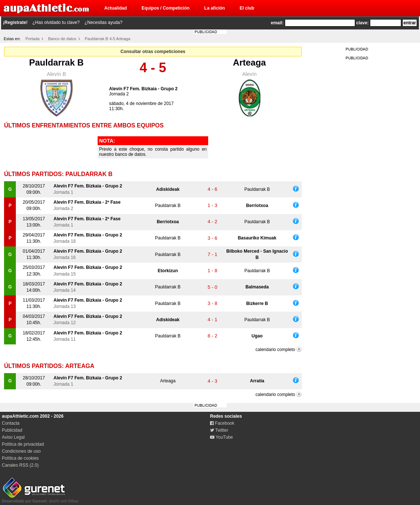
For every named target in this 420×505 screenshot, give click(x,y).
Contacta (11, 423)
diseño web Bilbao (40, 499)
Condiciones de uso (21, 451)
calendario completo (275, 350)
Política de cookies (20, 458)
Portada (33, 39)
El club (247, 8)
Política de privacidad (23, 444)
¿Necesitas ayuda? (103, 22)
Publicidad (12, 430)
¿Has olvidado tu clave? (56, 22)
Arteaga (249, 62)
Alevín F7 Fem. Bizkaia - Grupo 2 (143, 89)
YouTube (221, 437)
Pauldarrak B (56, 62)
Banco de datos (62, 39)
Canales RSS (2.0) (20, 465)
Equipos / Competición (165, 8)
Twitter (219, 430)
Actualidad (115, 8)
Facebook (222, 423)
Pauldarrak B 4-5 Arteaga (108, 39)
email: (277, 23)
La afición (214, 8)
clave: (363, 23)
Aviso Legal (13, 437)
